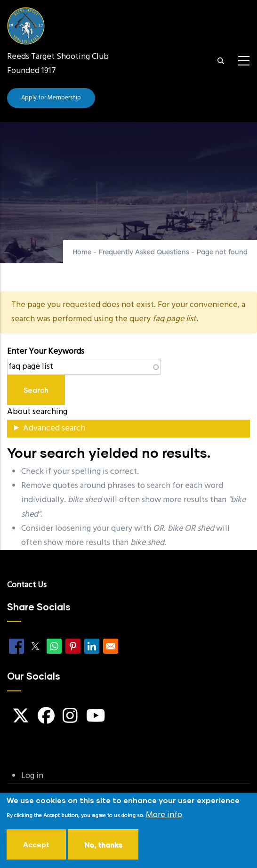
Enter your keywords (46, 352)
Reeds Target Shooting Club (58, 57)
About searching (37, 412)
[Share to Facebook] (16, 646)
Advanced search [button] (54, 428)
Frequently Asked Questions (144, 252)
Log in (32, 776)
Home (82, 252)
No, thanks (103, 847)
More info (164, 818)
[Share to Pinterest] (73, 646)
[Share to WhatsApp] (54, 646)
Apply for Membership (51, 98)
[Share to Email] (111, 646)
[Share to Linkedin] (92, 646)
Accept (36, 847)
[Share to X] (35, 646)
